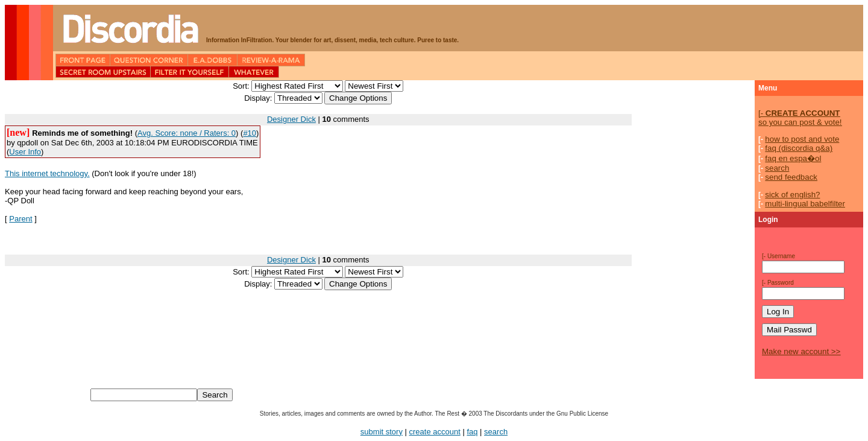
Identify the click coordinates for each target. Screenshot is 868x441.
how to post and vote (802, 139)
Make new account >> (801, 351)
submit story (382, 432)
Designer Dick (291, 119)
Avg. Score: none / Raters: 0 (187, 133)
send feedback (791, 177)
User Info (25, 152)
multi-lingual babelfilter (805, 204)
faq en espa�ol (793, 158)
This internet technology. (47, 173)
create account (435, 432)
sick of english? (792, 195)
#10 (250, 133)
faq (472, 432)
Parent (20, 219)
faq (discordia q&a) (799, 148)
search (777, 168)
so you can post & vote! (800, 118)
